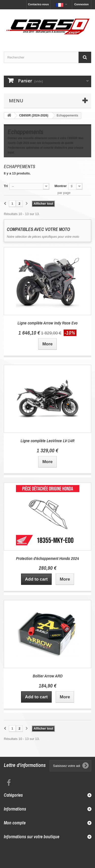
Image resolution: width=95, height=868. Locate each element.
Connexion (81, 4)
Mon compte (15, 823)
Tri (6, 186)
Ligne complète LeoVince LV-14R (48, 441)
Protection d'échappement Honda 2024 (48, 558)
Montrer (61, 186)
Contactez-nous (38, 4)
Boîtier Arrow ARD (48, 676)
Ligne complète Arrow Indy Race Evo (48, 323)
